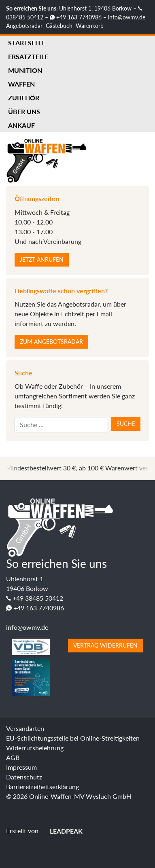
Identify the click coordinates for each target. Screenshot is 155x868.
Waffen (21, 84)
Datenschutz (24, 777)
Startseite (27, 43)
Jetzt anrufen (42, 259)
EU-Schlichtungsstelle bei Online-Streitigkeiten (73, 738)
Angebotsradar (24, 26)
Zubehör (24, 98)
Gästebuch (59, 26)
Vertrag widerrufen (105, 645)
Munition (25, 70)
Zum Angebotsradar (51, 342)
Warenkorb (90, 26)
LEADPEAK (61, 831)
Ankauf (21, 125)
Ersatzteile (28, 56)
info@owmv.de (127, 17)
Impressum (21, 767)
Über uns (24, 111)
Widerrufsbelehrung (35, 748)
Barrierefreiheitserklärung (42, 786)
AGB (13, 757)
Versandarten (25, 728)
